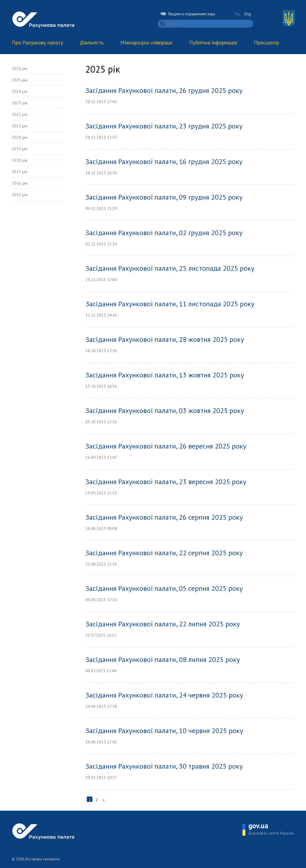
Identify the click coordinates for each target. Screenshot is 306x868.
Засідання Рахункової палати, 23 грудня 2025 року (164, 126)
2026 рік (20, 68)
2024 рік (20, 91)
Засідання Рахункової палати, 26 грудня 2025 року (164, 90)
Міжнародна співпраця (146, 42)
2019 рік (20, 149)
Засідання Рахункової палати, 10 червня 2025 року (164, 731)
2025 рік (20, 80)
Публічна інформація (213, 42)
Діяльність (92, 42)
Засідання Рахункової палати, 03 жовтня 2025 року (165, 410)
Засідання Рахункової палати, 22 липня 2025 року (163, 624)
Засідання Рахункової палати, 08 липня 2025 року (163, 659)
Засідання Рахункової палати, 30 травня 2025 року (164, 766)
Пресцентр (266, 42)
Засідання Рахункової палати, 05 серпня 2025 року (164, 588)
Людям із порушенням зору (188, 14)
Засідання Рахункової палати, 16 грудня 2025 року (164, 162)
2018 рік (20, 160)
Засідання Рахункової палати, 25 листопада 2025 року (170, 268)
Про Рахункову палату (37, 42)
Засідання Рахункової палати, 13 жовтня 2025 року (165, 375)
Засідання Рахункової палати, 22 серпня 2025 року (164, 553)
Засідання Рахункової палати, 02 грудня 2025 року (164, 233)
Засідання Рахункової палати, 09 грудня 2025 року (164, 197)
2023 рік (20, 103)
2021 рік (20, 126)
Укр (238, 14)
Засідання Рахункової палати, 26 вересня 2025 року (166, 446)
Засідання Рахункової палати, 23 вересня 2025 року (166, 482)
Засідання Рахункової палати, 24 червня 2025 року (164, 695)
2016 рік (20, 183)
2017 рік (19, 172)
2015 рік (20, 195)
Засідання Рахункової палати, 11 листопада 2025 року (170, 304)
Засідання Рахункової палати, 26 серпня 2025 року (164, 517)
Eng (248, 14)
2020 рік (20, 137)
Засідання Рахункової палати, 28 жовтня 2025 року (165, 339)
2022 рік (20, 114)
